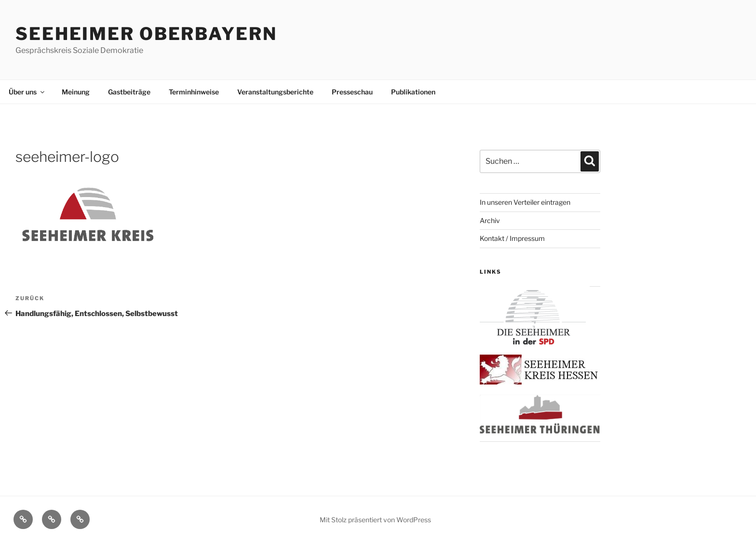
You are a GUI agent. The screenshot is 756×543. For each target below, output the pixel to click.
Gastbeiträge (129, 92)
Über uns (27, 92)
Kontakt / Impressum (512, 238)
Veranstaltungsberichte (275, 92)
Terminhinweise (194, 92)
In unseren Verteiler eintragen (525, 202)
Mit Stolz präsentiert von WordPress (375, 520)
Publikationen (413, 92)
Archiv (490, 220)
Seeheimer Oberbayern (146, 34)
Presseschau (352, 92)
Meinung (76, 92)
